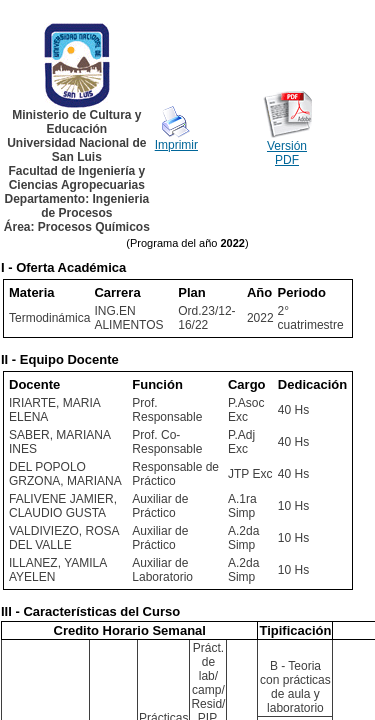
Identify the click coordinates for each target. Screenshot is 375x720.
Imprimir (176, 145)
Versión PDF (287, 153)
